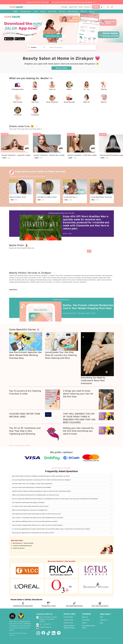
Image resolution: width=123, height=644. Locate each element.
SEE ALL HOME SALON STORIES (20, 445)
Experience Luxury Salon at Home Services (40, 172)
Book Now (67, 234)
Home (15, 11)
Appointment (73, 7)
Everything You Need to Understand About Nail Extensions (93, 380)
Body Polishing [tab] (73, 11)
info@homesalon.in (45, 627)
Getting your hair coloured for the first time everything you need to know (78, 431)
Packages (64, 7)
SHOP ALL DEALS (62, 68)
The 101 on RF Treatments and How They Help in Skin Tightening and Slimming (25, 431)
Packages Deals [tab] (26, 11)
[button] (102, 7)
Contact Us (88, 7)
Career (96, 7)
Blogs (81, 7)
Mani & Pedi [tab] (52, 11)
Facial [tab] (36, 11)
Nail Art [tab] (92, 11)
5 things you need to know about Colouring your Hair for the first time (78, 394)
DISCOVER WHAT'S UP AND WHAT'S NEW (79, 313)
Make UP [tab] (84, 11)
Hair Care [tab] (62, 11)
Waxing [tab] (43, 11)
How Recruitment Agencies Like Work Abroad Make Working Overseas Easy (25, 355)
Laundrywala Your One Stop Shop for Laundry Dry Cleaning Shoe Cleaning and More (61, 355)
